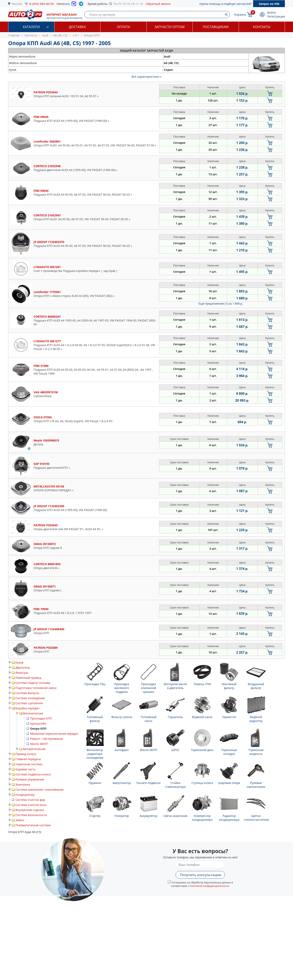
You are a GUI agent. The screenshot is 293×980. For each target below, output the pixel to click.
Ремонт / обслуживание (47, 739)
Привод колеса (26, 754)
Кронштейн (38, 723)
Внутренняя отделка (30, 810)
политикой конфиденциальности (209, 886)
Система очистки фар (30, 800)
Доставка (77, 27)
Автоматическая (34, 749)
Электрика (23, 784)
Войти (272, 13)
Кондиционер (25, 795)
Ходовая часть (25, 769)
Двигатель (23, 668)
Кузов (19, 662)
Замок (20, 820)
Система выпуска (27, 693)
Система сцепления (29, 703)
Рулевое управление (30, 779)
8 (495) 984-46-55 (42, 4)
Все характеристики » (147, 77)
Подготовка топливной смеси (36, 688)
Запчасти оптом (170, 27)
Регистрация (276, 16)
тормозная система (29, 764)
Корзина (240, 15)
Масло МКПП (39, 744)
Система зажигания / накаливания (39, 790)
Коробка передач (27, 708)
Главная (14, 35)
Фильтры (22, 673)
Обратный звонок (158, 4)
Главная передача (28, 759)
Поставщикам (216, 27)
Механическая (33, 713)
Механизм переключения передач (54, 734)
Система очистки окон (31, 805)
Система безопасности (31, 815)
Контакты (262, 27)
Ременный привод (28, 678)
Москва (17, 4)
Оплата (124, 27)
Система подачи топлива (33, 683)
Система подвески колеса (33, 774)
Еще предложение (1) (221, 304)
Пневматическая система (33, 825)
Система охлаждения (30, 698)
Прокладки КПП (41, 718)
